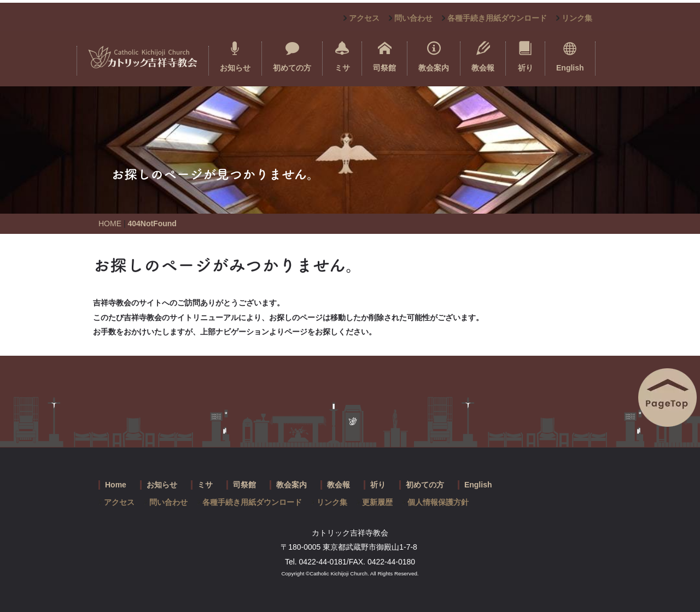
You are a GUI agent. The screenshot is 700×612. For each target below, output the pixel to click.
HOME (110, 223)
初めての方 (292, 57)
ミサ (342, 57)
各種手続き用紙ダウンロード (497, 18)
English (570, 57)
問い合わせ (413, 18)
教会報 (483, 57)
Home (116, 485)
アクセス (364, 18)
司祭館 (384, 57)
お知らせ (235, 57)
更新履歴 (377, 502)
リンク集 (577, 18)
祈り (526, 57)
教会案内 (434, 57)
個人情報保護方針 (438, 502)
